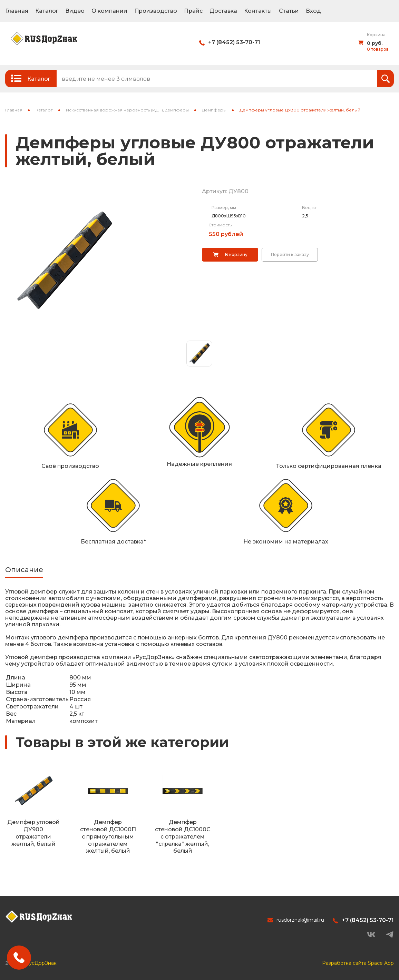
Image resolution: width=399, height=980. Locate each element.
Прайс (193, 11)
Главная (17, 11)
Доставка (223, 11)
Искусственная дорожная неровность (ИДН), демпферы (127, 110)
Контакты (258, 11)
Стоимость (220, 225)
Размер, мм (224, 208)
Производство (156, 11)
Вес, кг (309, 208)
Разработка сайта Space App (358, 963)
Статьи (289, 11)
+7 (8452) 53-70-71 (234, 42)
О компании (109, 11)
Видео (75, 11)
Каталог (47, 11)
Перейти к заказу (290, 254)
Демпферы (214, 110)
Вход (313, 11)
